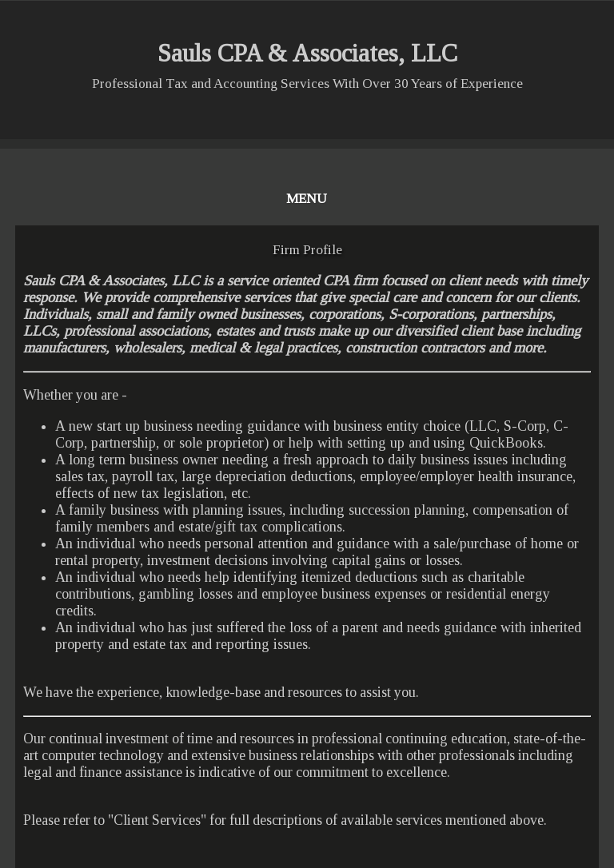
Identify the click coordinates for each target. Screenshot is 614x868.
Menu (307, 199)
